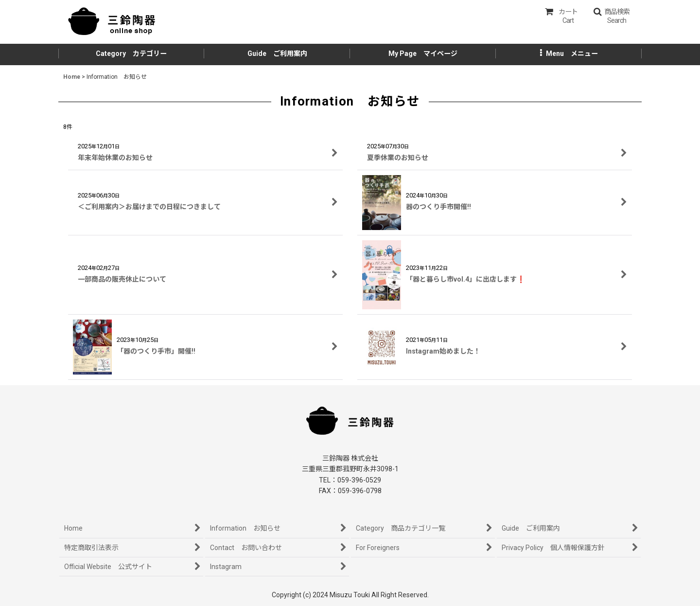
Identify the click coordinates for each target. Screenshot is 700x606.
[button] (611, 16)
